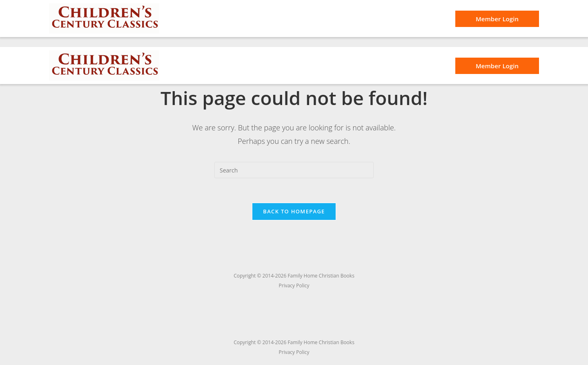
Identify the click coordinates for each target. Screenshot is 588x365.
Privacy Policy (294, 352)
